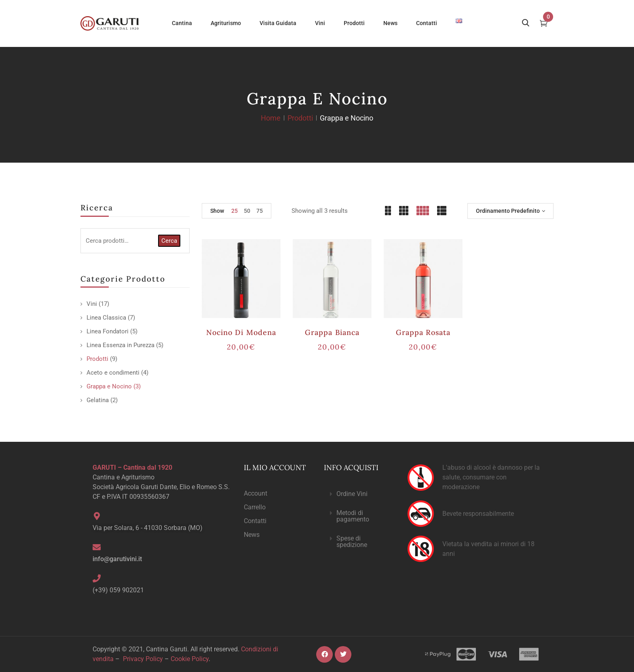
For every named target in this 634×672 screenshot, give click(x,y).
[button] (359, 494)
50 (247, 211)
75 (260, 211)
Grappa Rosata (423, 332)
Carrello (255, 507)
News (252, 535)
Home (271, 118)
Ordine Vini (352, 494)
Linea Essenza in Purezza (120, 345)
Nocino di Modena (241, 332)
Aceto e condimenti (113, 373)
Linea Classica (106, 318)
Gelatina (98, 400)
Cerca (169, 241)
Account (256, 493)
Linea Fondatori (108, 331)
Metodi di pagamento (353, 516)
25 (235, 211)
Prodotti (300, 118)
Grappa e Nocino (109, 386)
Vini (92, 304)
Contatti (255, 521)
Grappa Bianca (332, 332)
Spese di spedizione (352, 542)
